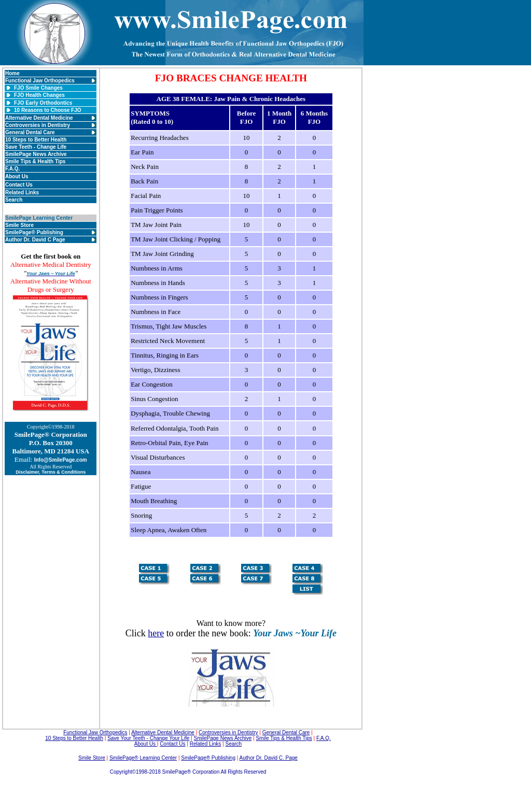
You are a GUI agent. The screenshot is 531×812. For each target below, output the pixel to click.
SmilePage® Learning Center (143, 758)
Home (12, 73)
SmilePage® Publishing (34, 232)
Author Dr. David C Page (35, 240)
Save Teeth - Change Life (36, 147)
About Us (17, 176)
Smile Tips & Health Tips (35, 161)
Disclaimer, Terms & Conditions (51, 472)
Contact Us (19, 185)
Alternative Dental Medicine (39, 118)
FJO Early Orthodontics (43, 103)
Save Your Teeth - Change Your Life (148, 738)
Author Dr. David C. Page (269, 758)
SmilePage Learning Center (39, 218)
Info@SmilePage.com (61, 460)
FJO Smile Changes (38, 88)
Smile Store (19, 225)
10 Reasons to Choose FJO (47, 110)
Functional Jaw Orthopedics (40, 81)
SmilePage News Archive (36, 154)
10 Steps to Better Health (36, 140)
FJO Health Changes (39, 95)
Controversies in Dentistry (38, 125)
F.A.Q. (12, 169)
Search (14, 200)
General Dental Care (30, 132)
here (156, 633)
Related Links (22, 193)
